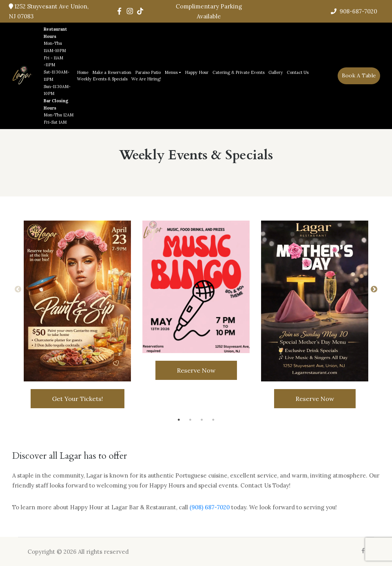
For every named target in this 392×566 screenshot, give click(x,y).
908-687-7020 (354, 11)
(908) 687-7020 (210, 507)
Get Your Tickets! (78, 399)
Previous (18, 290)
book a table (359, 75)
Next (374, 290)
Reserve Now (196, 370)
